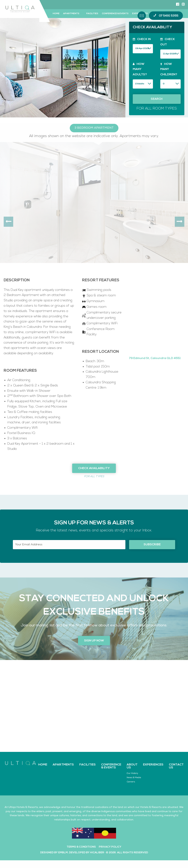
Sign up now (94, 641)
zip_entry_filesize (143, 84)
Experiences (153, 765)
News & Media (134, 778)
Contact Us (176, 766)
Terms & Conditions (81, 847)
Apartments (71, 14)
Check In (142, 39)
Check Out (168, 42)
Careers (131, 782)
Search (157, 99)
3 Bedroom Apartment (94, 128)
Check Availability (94, 468)
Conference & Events (115, 14)
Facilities (92, 14)
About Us (132, 766)
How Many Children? (169, 69)
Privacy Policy (110, 847)
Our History (132, 773)
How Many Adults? (140, 69)
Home (56, 14)
